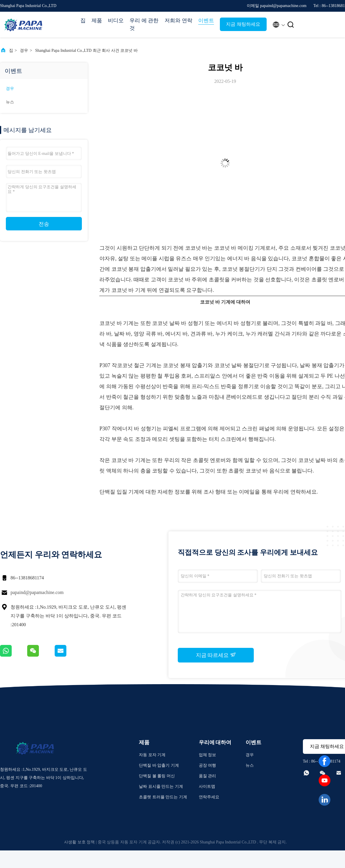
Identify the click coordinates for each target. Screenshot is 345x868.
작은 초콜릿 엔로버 (203, 460)
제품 (97, 20)
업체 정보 (208, 755)
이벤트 (206, 20)
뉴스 (10, 102)
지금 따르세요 (216, 655)
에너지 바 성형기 (236, 323)
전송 (44, 224)
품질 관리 (208, 776)
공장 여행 (208, 765)
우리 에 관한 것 (144, 24)
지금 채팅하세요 (243, 24)
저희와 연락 (178, 20)
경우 (24, 50)
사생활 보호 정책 (79, 842)
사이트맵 (207, 786)
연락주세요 (209, 797)
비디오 (116, 20)
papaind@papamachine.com (37, 592)
